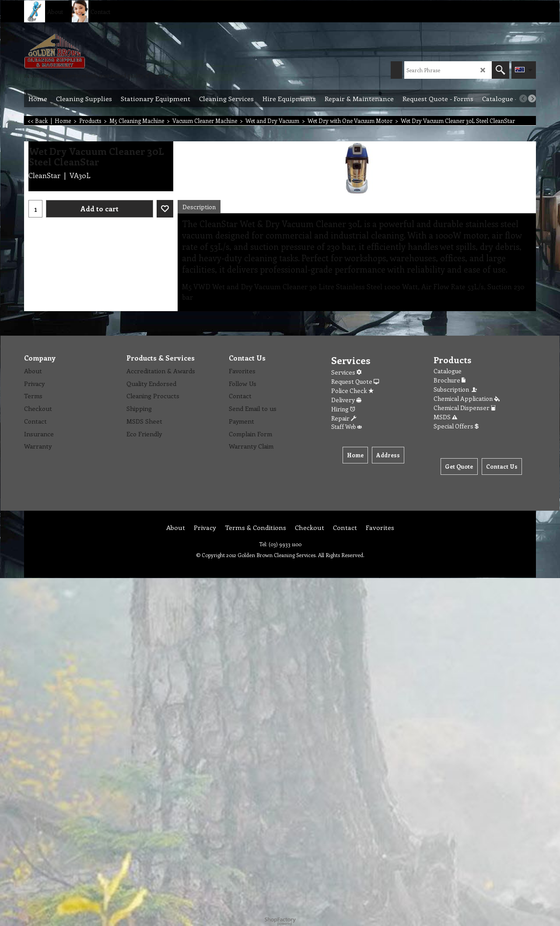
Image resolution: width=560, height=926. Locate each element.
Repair (344, 418)
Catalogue (448, 371)
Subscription (456, 389)
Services (346, 372)
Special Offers (456, 426)
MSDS (445, 417)
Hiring (343, 409)
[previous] (523, 98)
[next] (532, 98)
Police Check (352, 391)
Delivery (346, 400)
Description (199, 207)
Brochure (450, 380)
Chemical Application (467, 398)
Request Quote (355, 381)
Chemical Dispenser (465, 408)
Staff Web (346, 426)
